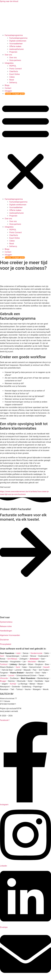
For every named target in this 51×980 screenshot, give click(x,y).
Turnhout (4, 664)
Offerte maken (15, 46)
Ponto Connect (15, 69)
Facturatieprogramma (14, 35)
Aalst (19, 653)
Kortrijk (13, 684)
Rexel (12, 80)
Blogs (7, 85)
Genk (18, 667)
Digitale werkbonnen (18, 41)
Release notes (6, 626)
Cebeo (12, 77)
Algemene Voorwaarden (10, 635)
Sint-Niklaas (12, 659)
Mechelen (32, 662)
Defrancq (13, 83)
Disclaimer (4, 640)
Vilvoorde (4, 678)
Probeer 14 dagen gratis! (15, 94)
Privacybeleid (5, 644)
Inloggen (8, 91)
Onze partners (15, 60)
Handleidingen (6, 631)
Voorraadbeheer (16, 44)
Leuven (11, 675)
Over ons (8, 55)
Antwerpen (34, 659)
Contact (8, 88)
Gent (2, 656)
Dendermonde (36, 653)
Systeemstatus (6, 622)
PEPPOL (13, 66)
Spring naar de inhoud (9, 1)
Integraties (9, 63)
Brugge (3, 681)
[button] (25, 146)
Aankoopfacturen (17, 49)
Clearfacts (14, 71)
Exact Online (15, 74)
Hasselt (46, 667)
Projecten (13, 52)
